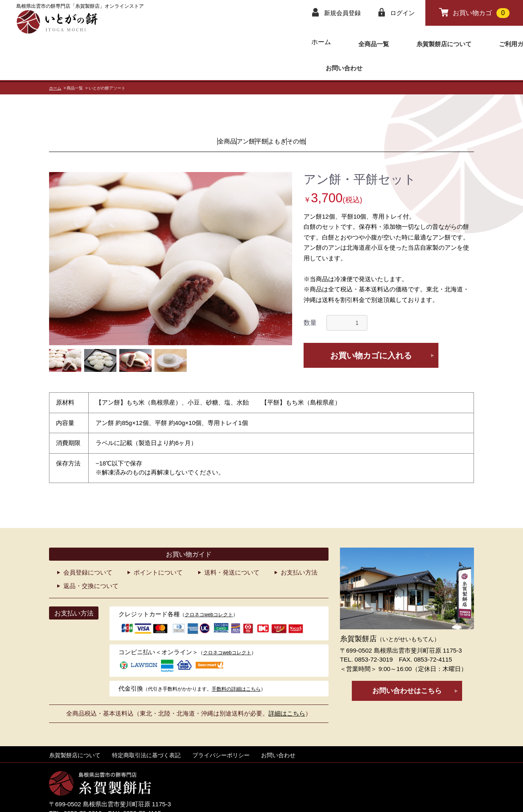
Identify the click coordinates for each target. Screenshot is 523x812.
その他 (336, 113)
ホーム (242, 42)
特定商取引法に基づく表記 (146, 727)
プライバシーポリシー (221, 727)
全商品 (187, 113)
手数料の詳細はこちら (236, 661)
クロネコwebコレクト (209, 586)
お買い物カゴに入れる (371, 327)
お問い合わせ (454, 42)
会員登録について (88, 544)
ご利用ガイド (402, 42)
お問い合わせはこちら (407, 663)
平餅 (261, 113)
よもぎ (297, 113)
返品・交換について (91, 558)
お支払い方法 (299, 544)
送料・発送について (232, 544)
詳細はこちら (287, 685)
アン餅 (226, 113)
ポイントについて (158, 544)
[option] (171, 230)
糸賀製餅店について (340, 42)
